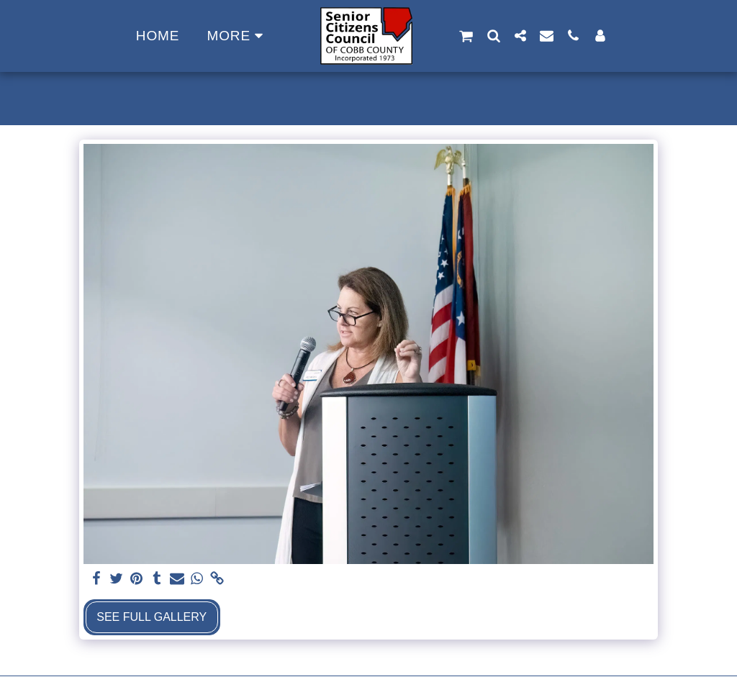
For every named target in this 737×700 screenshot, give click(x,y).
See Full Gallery (152, 617)
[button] (466, 36)
